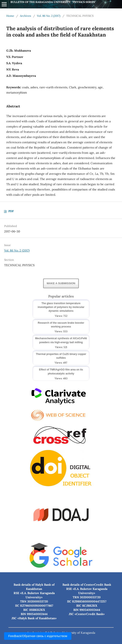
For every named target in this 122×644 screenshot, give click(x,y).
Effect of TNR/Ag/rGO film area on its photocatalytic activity (61, 372)
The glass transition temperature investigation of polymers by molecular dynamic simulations (61, 307)
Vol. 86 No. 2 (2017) (49, 16)
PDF (11, 211)
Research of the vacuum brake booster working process (61, 325)
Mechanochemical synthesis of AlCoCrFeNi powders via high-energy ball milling (61, 340)
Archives (25, 16)
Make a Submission (61, 283)
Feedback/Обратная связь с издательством (38, 636)
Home (10, 16)
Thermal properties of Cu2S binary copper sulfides (61, 356)
